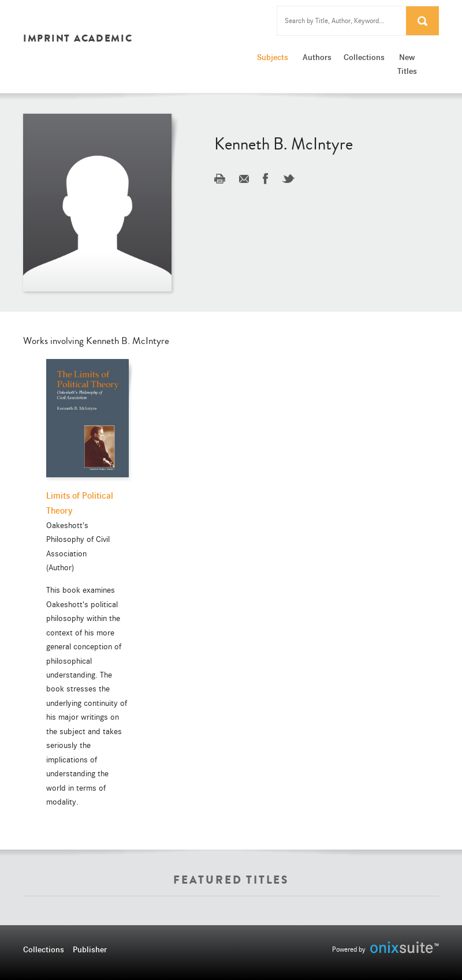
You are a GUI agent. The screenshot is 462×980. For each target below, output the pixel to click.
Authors (317, 57)
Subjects (273, 57)
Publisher (90, 949)
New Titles (407, 64)
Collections (363, 57)
